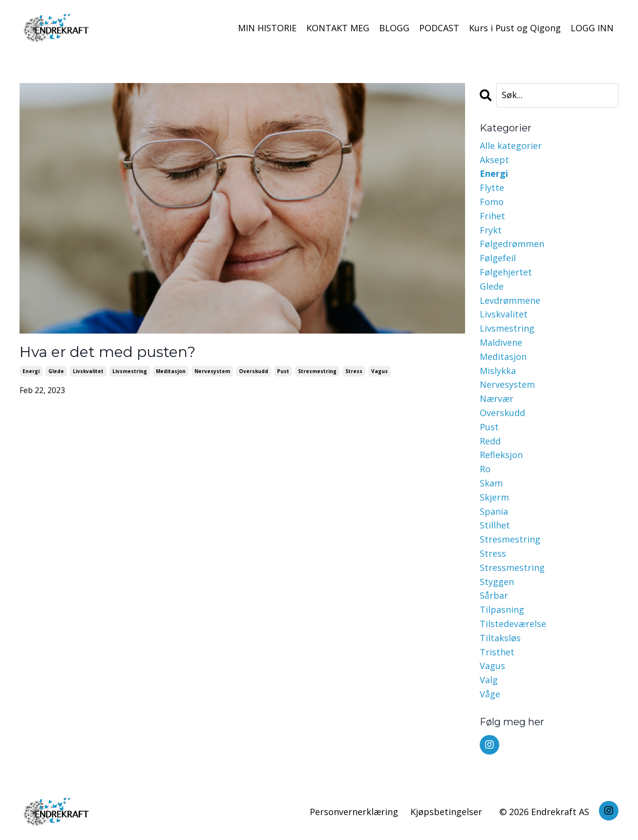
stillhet (495, 525)
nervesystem (212, 371)
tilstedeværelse (513, 624)
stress (354, 371)
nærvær (497, 399)
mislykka (498, 371)
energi (31, 371)
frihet (492, 216)
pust (283, 371)
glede (56, 371)
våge (490, 694)
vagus (380, 371)
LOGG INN (592, 28)
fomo (492, 202)
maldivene (501, 342)
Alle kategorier (511, 146)
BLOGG (394, 28)
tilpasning (502, 609)
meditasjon (171, 371)
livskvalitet (88, 371)
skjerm (494, 497)
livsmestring (130, 371)
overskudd (254, 371)
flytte (492, 188)
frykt (491, 230)
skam (491, 483)
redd (490, 441)
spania (494, 511)
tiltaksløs (500, 638)
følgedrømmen (512, 244)
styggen (497, 582)
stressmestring (512, 567)
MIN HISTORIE (267, 28)
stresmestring (317, 371)
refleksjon (501, 455)
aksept (494, 160)
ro (485, 469)
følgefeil (498, 258)
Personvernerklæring (354, 812)
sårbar (494, 595)
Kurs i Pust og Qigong (515, 28)
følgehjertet (506, 272)
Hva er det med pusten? (107, 352)
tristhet (497, 652)
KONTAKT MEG (338, 28)
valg (489, 680)
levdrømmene (510, 300)
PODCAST (439, 28)
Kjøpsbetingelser (446, 812)
